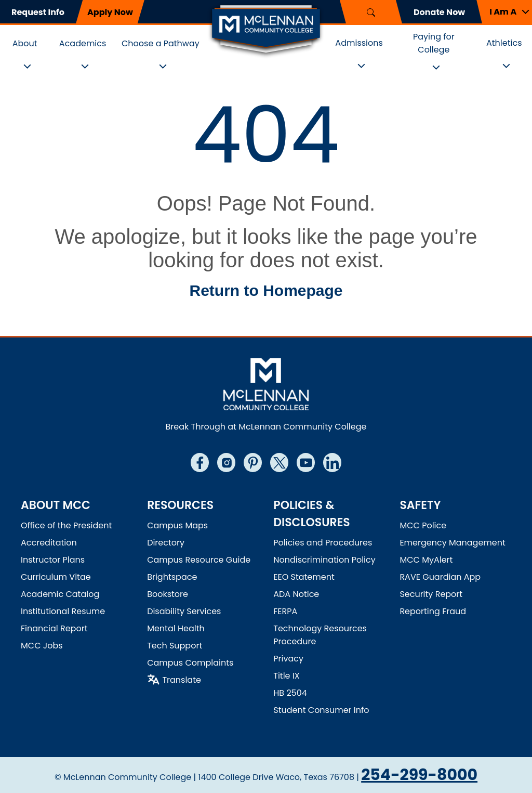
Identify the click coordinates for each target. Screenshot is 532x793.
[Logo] (266, 30)
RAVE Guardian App (440, 577)
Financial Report (54, 628)
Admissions (359, 43)
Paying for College (434, 43)
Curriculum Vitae (56, 577)
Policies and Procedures (323, 543)
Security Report (431, 594)
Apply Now (110, 12)
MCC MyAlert (426, 560)
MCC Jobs (42, 646)
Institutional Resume (63, 611)
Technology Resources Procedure (320, 635)
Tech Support (175, 646)
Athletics (504, 43)
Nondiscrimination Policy (324, 560)
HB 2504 (290, 693)
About (25, 43)
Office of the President (66, 525)
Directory (166, 543)
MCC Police (423, 525)
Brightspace (172, 577)
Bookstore (168, 594)
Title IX (286, 676)
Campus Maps (177, 525)
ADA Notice (296, 594)
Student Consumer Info (321, 710)
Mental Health (176, 628)
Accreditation (49, 543)
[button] (504, 12)
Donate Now (439, 12)
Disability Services (184, 611)
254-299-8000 (419, 775)
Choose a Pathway (161, 43)
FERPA (285, 611)
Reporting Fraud (433, 611)
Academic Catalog (60, 594)
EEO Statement (304, 577)
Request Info (38, 12)
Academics (83, 43)
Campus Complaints (190, 663)
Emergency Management (452, 543)
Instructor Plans (53, 560)
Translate (182, 680)
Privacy (288, 659)
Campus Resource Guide (199, 560)
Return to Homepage (266, 290)
